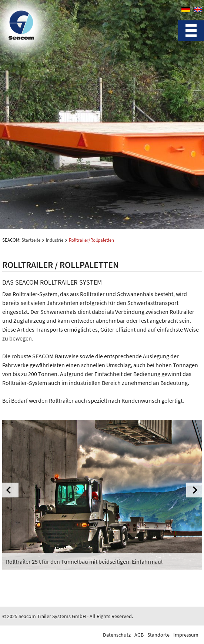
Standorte (158, 635)
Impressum (186, 635)
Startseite (31, 240)
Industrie (55, 240)
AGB (139, 635)
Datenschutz (117, 635)
